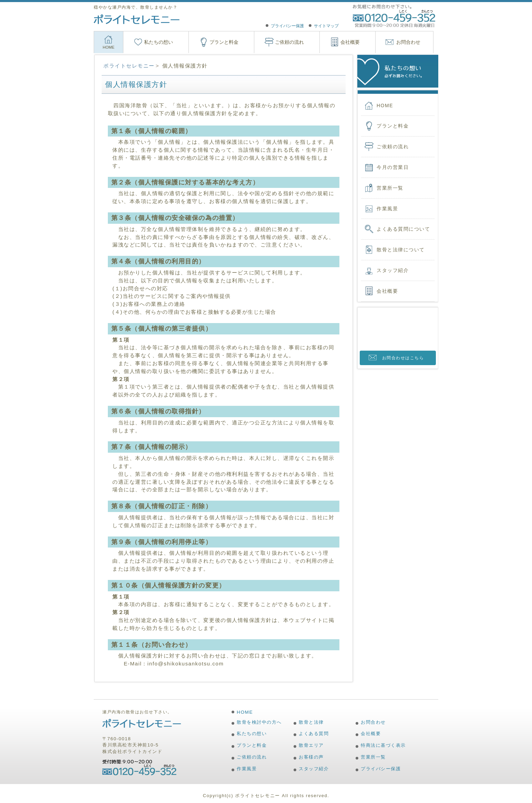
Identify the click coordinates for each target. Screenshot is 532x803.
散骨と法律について (401, 250)
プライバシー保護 (287, 26)
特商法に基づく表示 (383, 745)
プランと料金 (224, 42)
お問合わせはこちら (403, 358)
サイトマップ (326, 26)
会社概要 (350, 42)
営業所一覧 (390, 188)
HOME (109, 47)
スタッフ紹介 (393, 270)
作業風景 (387, 209)
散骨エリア (311, 745)
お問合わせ (408, 42)
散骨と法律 (311, 722)
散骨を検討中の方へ (259, 722)
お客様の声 (311, 757)
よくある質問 (314, 734)
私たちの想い (158, 42)
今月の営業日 (393, 167)
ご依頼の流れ (289, 42)
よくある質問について (403, 229)
